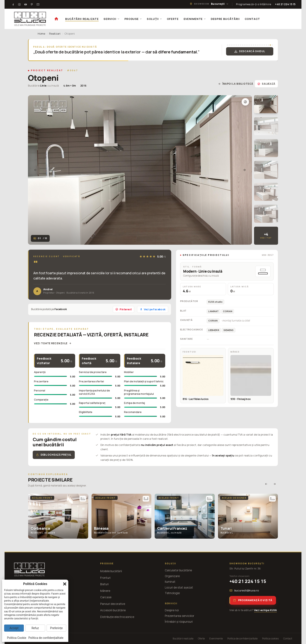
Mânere (105, 591)
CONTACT (252, 19)
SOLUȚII (154, 19)
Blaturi (104, 584)
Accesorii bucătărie (113, 610)
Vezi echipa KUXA (265, 610)
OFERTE (173, 19)
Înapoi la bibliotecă (236, 84)
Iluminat (170, 582)
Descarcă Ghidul (250, 51)
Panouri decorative (113, 604)
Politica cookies (270, 639)
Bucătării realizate (183, 639)
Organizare (172, 576)
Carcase (106, 597)
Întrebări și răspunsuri (179, 622)
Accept (14, 628)
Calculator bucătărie (178, 570)
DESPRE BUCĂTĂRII (225, 19)
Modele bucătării (111, 571)
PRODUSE (133, 19)
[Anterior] (36, 170)
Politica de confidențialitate (242, 639)
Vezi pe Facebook (152, 309)
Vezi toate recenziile (53, 343)
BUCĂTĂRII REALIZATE (82, 19)
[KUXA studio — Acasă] (30, 19)
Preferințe (56, 628)
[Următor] (244, 170)
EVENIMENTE (195, 19)
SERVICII (111, 19)
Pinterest (123, 309)
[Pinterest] (32, 4)
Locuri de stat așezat (179, 587)
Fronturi (105, 578)
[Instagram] (19, 4)
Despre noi (172, 610)
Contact (288, 639)
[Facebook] (13, 4)
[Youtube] (25, 4)
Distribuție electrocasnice (117, 617)
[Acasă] (56, 19)
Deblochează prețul (54, 455)
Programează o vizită (253, 600)
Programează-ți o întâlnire (254, 4)
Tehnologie (172, 593)
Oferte (201, 639)
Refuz (35, 628)
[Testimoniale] (38, 4)
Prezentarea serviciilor (180, 616)
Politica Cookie (17, 638)
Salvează (266, 84)
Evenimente (216, 639)
